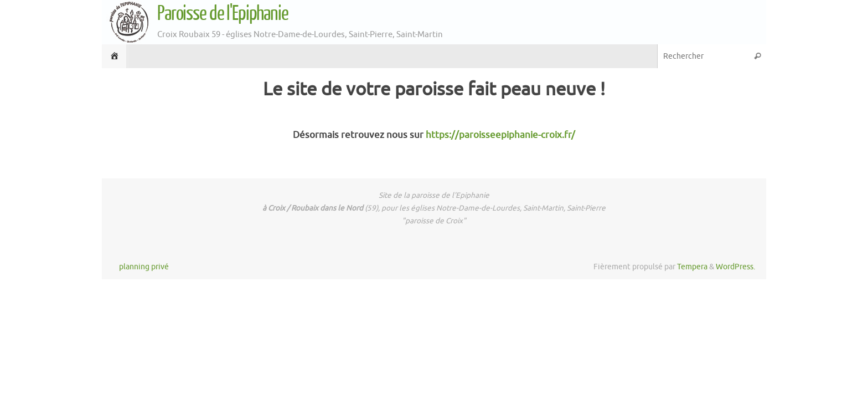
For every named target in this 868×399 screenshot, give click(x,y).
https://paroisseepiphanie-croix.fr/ (500, 135)
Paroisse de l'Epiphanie (223, 14)
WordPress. (735, 267)
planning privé (144, 267)
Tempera (692, 267)
